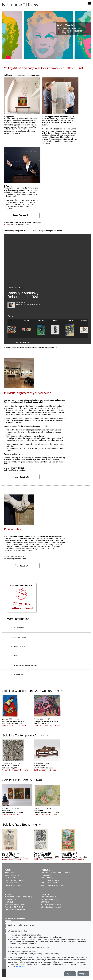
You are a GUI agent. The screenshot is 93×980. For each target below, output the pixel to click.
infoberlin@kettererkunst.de (15, 910)
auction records (18, 646)
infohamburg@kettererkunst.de (52, 885)
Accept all (83, 974)
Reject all (70, 974)
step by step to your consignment (24, 665)
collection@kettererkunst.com (15, 470)
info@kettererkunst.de (13, 885)
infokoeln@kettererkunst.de (51, 907)
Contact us (22, 477)
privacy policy (21, 966)
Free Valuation (22, 215)
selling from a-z (18, 674)
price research (17, 628)
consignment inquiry (19, 637)
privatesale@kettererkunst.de (15, 559)
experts (15, 656)
